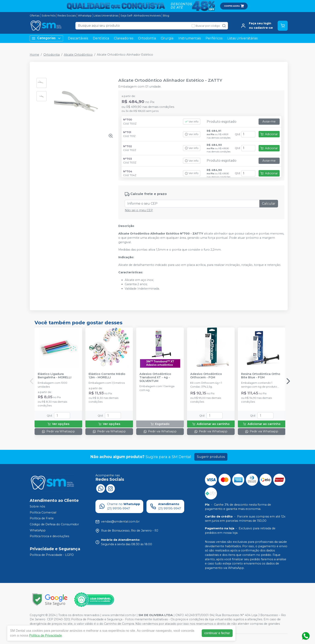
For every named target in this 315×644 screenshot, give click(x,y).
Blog (166, 16)
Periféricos (214, 38)
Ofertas (35, 16)
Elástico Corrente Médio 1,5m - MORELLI (107, 376)
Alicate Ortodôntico (78, 55)
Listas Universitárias (106, 16)
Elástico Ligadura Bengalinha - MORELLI (55, 376)
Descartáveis (78, 38)
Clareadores (124, 38)
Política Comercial (43, 512)
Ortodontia (147, 38)
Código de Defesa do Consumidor (54, 524)
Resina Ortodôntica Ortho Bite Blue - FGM (261, 376)
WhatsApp (85, 16)
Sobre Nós (49, 16)
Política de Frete (42, 518)
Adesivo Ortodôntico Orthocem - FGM (206, 376)
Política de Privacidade (46, 635)
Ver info (192, 122)
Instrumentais (189, 38)
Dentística (101, 38)
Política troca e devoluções (49, 536)
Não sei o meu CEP (139, 210)
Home (34, 55)
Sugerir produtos (211, 457)
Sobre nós (37, 506)
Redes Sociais (67, 16)
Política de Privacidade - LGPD (52, 555)
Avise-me (269, 121)
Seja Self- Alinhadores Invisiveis (141, 16)
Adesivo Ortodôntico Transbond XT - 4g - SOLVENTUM (155, 378)
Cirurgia (167, 38)
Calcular (269, 204)
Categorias (46, 38)
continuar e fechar (217, 633)
